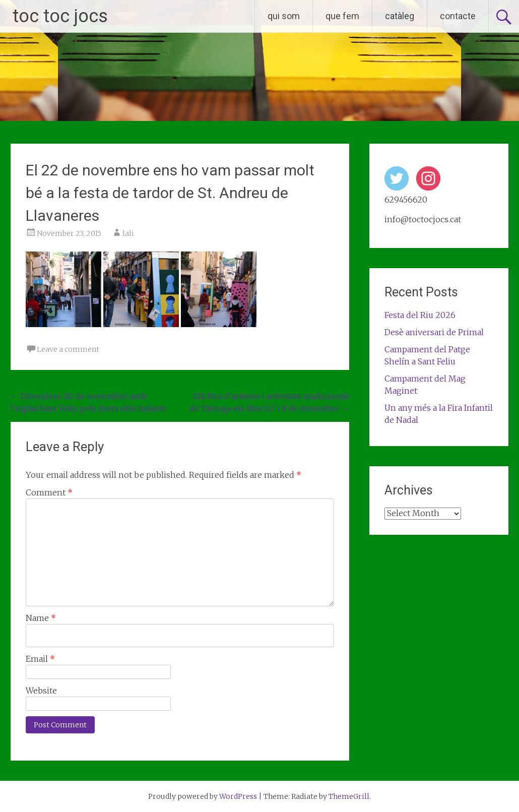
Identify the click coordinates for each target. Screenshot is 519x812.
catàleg (400, 16)
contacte (458, 16)
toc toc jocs (60, 16)
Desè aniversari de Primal (434, 332)
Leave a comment (68, 349)
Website (41, 691)
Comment (49, 492)
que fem (342, 16)
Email (40, 659)
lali (128, 233)
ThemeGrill (349, 796)
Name (41, 618)
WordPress (238, 796)
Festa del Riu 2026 (420, 315)
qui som (284, 16)
